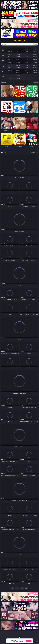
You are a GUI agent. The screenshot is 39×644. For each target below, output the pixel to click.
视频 (3, 55)
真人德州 (18, 49)
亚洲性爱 (10, 60)
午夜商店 (18, 76)
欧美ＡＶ (26, 54)
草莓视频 (26, 76)
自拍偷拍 (18, 54)
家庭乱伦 (18, 71)
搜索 (36, 44)
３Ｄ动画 (35, 54)
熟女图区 (26, 67)
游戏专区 (35, 49)
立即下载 (29, 641)
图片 (3, 66)
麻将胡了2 (10, 51)
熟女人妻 (10, 57)
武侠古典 (35, 71)
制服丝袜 (10, 62)
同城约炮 (10, 76)
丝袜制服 (18, 57)
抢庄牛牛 (35, 51)
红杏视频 (10, 78)
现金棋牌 (26, 51)
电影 (3, 61)
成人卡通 (26, 60)
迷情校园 (10, 73)
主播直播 (26, 57)
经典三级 (18, 62)
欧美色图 (26, 65)
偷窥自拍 (10, 65)
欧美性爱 (35, 60)
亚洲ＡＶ (10, 54)
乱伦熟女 (26, 62)
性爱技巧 (35, 73)
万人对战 (26, 49)
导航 (3, 77)
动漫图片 (35, 65)
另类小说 (18, 73)
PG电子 (10, 49)
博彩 (3, 50)
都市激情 (10, 71)
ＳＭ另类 (35, 57)
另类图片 (35, 67)
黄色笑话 (26, 73)
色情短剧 (18, 78)
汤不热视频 (35, 76)
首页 (13, 588)
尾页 (26, 588)
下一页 (22, 588)
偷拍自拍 (18, 60)
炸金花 (18, 51)
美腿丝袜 (10, 67)
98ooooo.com (19, 41)
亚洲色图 (18, 65)
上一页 (17, 588)
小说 (3, 72)
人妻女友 (26, 71)
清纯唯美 (18, 67)
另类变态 (35, 62)
